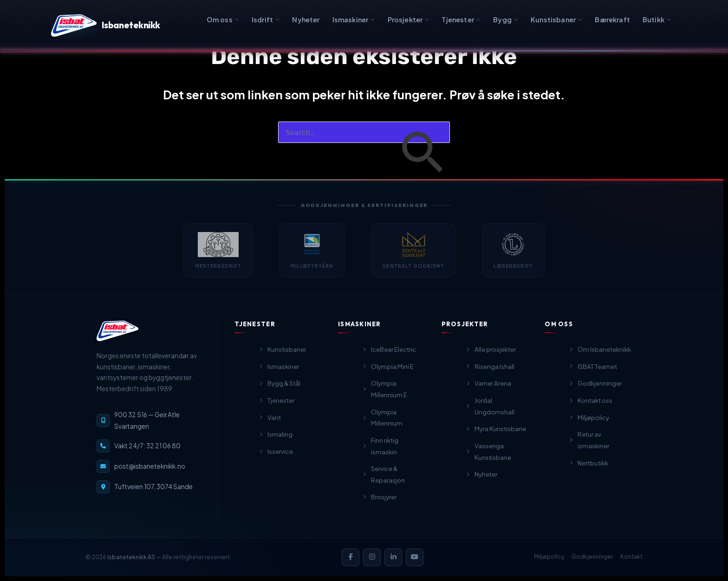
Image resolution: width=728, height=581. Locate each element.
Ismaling (275, 443)
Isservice (276, 460)
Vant (270, 426)
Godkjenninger (592, 557)
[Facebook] (351, 557)
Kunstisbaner (556, 19)
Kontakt (631, 557)
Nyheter (306, 19)
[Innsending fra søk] (422, 154)
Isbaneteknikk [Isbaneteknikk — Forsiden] (106, 26)
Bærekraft (612, 19)
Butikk (657, 19)
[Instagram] (372, 557)
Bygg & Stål (279, 392)
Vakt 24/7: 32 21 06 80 (147, 452)
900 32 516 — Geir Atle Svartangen (147, 426)
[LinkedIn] (393, 557)
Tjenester (461, 19)
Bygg (506, 19)
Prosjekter (409, 19)
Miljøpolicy (549, 557)
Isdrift (266, 19)
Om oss (223, 19)
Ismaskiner (354, 19)
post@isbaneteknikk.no (150, 473)
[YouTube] (415, 557)
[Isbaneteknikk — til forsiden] (117, 337)
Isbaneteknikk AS (131, 557)
